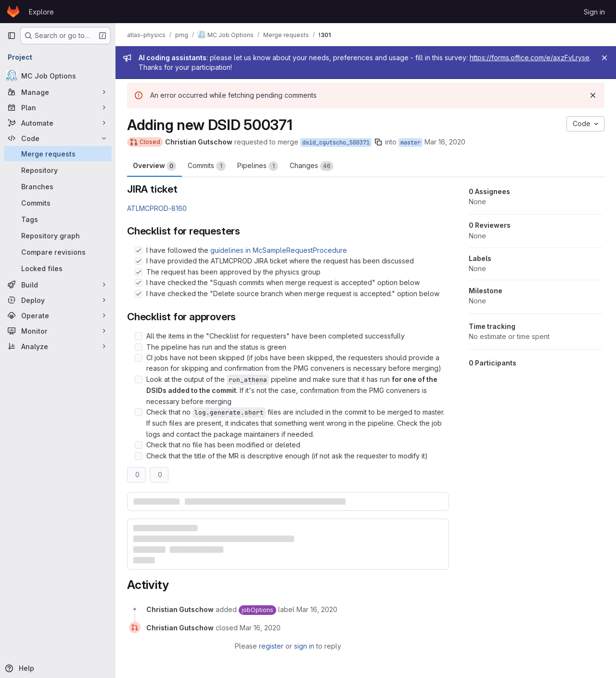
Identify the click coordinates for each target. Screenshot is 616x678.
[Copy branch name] (378, 142)
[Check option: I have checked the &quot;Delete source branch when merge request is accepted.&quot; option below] (139, 294)
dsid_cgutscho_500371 (336, 143)
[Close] (604, 58)
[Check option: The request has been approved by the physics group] (139, 272)
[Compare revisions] (58, 252)
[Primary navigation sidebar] (12, 36)
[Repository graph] (58, 235)
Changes (312, 166)
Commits (207, 166)
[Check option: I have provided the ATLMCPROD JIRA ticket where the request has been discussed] (139, 261)
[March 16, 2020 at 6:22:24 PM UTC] (317, 609)
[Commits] (58, 203)
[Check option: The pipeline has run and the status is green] (139, 347)
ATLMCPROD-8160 (157, 208)
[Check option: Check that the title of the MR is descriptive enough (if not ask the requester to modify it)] (139, 456)
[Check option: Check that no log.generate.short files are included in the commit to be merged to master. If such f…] (139, 412)
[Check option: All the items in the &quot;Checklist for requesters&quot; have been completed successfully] (139, 336)
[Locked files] (58, 268)
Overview (154, 166)
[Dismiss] (593, 95)
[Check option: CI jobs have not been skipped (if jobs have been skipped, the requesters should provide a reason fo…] (139, 358)
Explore (41, 12)
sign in (304, 646)
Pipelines (258, 166)
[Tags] (58, 219)
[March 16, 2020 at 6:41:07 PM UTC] (260, 628)
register (271, 646)
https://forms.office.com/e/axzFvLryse (530, 58)
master (411, 143)
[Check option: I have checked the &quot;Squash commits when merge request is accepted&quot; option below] (139, 283)
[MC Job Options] (58, 76)
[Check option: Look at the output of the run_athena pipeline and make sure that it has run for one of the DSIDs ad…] (139, 379)
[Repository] (58, 170)
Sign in (594, 12)
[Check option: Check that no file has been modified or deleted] (139, 445)
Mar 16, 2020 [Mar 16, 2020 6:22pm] (445, 142)
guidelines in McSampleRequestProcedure (279, 250)
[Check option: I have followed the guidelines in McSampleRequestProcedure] (139, 250)
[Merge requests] (58, 154)
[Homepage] (13, 12)
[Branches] (58, 186)
